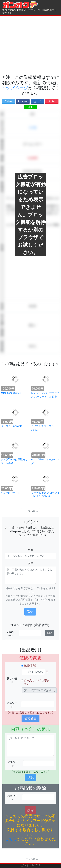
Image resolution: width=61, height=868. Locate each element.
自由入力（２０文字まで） (37, 682)
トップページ (15, 88)
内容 (30, 563)
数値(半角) (30, 666)
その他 (33, 128)
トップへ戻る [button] (30, 511)
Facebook (23, 101)
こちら (11, 839)
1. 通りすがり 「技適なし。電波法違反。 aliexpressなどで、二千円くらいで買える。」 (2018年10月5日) (32, 531)
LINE (30, 107)
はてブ (37, 101)
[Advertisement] (29, 45)
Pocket (52, 101)
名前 (30, 550)
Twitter (9, 101)
